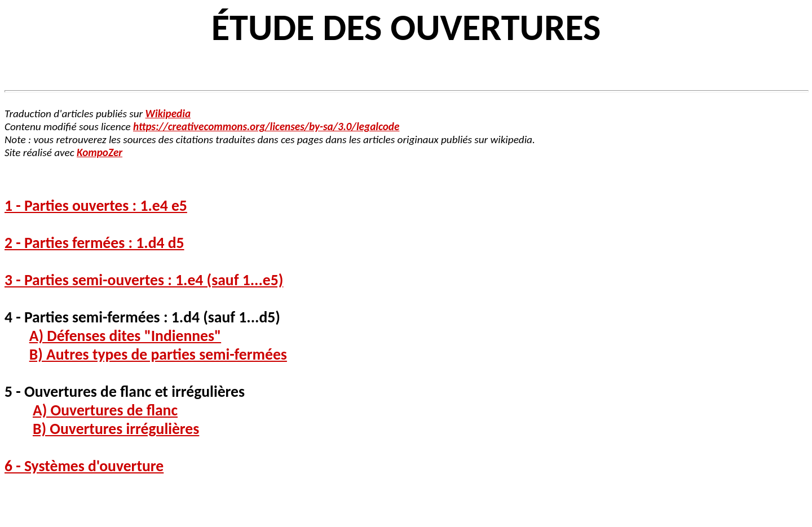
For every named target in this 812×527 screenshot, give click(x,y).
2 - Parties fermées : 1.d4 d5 (94, 243)
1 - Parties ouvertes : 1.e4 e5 (96, 205)
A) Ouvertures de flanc (105, 410)
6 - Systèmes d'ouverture (84, 466)
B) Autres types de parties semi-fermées (158, 354)
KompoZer (100, 152)
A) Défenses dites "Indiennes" (125, 336)
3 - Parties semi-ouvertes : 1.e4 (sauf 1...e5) (144, 280)
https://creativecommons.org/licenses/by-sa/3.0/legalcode (266, 127)
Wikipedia (168, 114)
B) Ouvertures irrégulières (116, 429)
